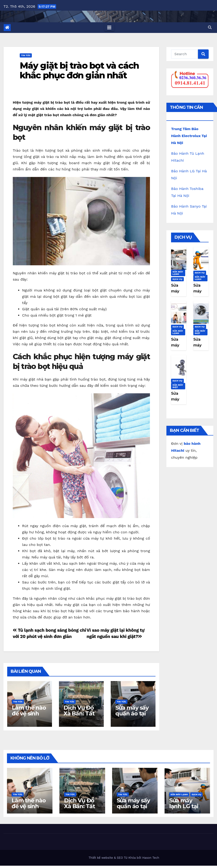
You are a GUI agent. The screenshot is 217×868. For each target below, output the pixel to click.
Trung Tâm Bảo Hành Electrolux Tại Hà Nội (189, 136)
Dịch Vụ (177, 279)
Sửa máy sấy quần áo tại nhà (132, 713)
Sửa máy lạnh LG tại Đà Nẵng (184, 806)
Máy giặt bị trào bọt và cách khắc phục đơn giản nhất (79, 70)
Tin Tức (26, 55)
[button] (210, 27)
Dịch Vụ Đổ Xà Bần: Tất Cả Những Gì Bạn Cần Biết (81, 716)
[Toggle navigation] (109, 28)
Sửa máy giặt (200, 332)
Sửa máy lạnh (178, 273)
